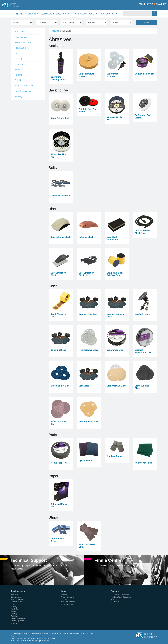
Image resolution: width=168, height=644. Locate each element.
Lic (16, 53)
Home (20, 13)
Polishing (19, 80)
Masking (19, 59)
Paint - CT (15, 611)
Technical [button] (46, 14)
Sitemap (64, 595)
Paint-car (19, 64)
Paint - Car (15, 609)
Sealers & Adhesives (24, 86)
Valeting (18, 96)
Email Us (161, 4)
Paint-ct (18, 69)
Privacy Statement (67, 597)
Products (55, 31)
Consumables (21, 37)
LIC (12, 604)
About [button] (92, 14)
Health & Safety (22, 48)
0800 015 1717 (146, 4)
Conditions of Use (67, 604)
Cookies (64, 600)
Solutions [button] (62, 14)
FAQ (102, 14)
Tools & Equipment (23, 91)
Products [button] (31, 14)
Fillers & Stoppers (23, 42)
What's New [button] (78, 14)
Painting (18, 75)
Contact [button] (111, 14)
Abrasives (19, 32)
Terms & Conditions (68, 602)
